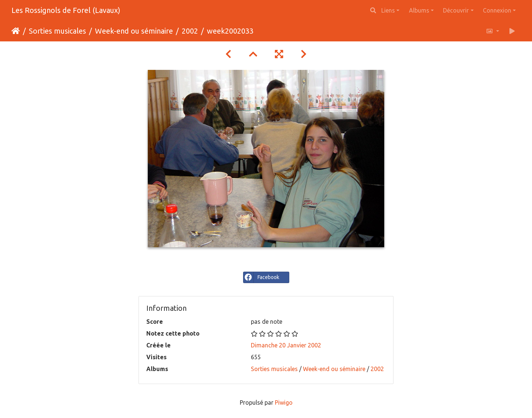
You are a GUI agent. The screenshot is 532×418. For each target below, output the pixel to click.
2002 (190, 31)
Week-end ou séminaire (134, 31)
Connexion (497, 10)
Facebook (261, 277)
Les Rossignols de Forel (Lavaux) (66, 10)
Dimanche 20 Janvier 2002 (286, 345)
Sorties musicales (57, 31)
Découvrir (456, 10)
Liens (388, 10)
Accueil (16, 31)
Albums (419, 10)
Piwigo (284, 402)
